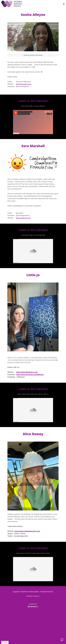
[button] (64, 4)
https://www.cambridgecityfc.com (27, 531)
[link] (12, 4)
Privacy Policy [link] (33, 596)
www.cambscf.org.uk (23, 218)
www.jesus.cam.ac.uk (23, 84)
